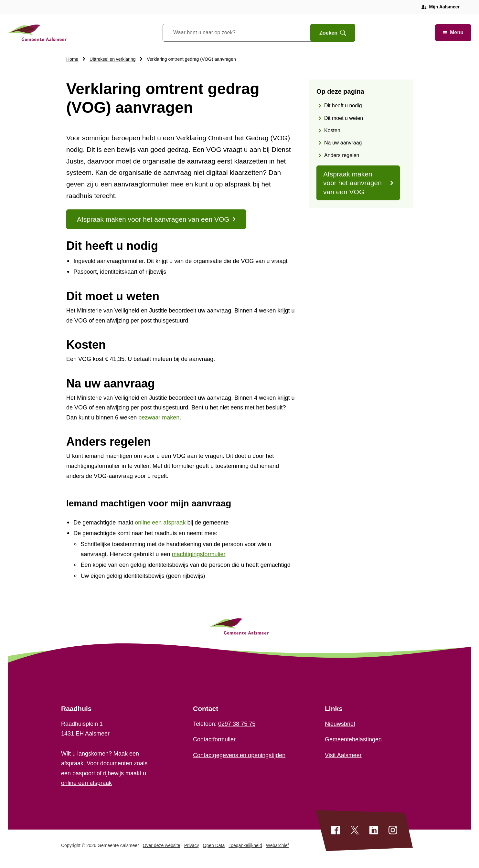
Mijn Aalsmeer (444, 7)
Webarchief (277, 845)
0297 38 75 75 (237, 724)
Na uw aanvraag (343, 143)
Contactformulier (214, 739)
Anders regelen (342, 155)
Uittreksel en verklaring (112, 59)
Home (72, 59)
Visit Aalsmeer (343, 755)
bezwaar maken (159, 418)
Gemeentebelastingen (353, 739)
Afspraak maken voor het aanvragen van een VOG (358, 183)
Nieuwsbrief (340, 724)
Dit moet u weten (344, 118)
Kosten (332, 130)
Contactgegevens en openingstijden (239, 755)
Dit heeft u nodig (343, 106)
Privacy (192, 845)
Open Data (214, 845)
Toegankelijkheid (245, 845)
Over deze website (162, 845)
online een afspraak (86, 783)
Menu (453, 32)
